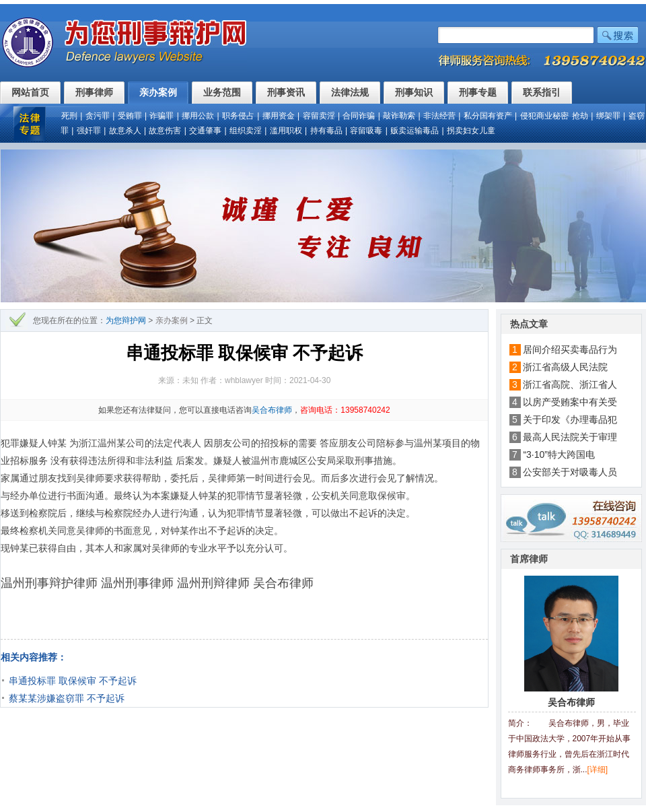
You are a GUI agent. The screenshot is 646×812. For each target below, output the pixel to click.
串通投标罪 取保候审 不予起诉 (73, 681)
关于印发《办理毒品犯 (570, 419)
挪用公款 (198, 116)
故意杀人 (125, 131)
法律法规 (350, 92)
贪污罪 (98, 116)
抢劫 (580, 116)
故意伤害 (165, 131)
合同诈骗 (359, 116)
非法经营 (439, 116)
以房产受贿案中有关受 (570, 402)
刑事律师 (94, 92)
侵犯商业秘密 (544, 116)
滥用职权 (286, 131)
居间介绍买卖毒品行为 (570, 349)
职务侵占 (238, 116)
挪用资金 (279, 116)
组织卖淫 (246, 131)
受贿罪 (130, 116)
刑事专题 (478, 92)
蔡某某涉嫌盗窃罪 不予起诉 (67, 698)
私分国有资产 (488, 116)
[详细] (598, 770)
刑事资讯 (286, 92)
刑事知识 (414, 92)
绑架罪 (608, 116)
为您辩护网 (126, 320)
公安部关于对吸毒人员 (570, 472)
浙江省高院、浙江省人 (570, 384)
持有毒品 (326, 131)
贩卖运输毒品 (415, 131)
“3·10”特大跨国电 (559, 454)
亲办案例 (158, 92)
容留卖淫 (319, 116)
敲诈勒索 (399, 116)
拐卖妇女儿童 (471, 131)
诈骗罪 (161, 116)
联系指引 (542, 92)
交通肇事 (205, 131)
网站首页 (30, 92)
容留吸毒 (366, 131)
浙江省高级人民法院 (570, 367)
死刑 (69, 116)
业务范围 (222, 92)
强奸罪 (89, 131)
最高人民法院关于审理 (570, 437)
